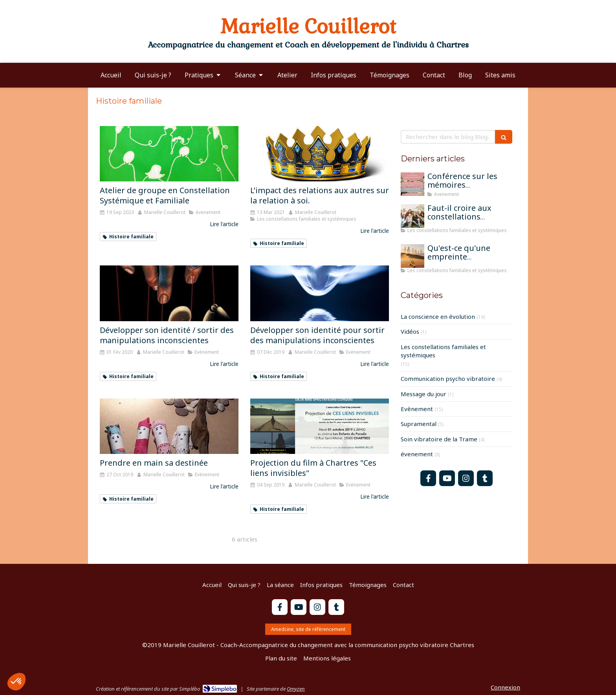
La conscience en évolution (438, 316)
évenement (417, 454)
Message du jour (423, 394)
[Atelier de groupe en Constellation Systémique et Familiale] (169, 154)
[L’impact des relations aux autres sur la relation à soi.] (320, 154)
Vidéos (410, 331)
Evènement (417, 409)
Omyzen (296, 689)
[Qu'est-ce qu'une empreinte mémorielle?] (412, 256)
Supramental (419, 424)
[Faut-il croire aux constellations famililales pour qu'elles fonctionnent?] (412, 216)
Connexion (505, 687)
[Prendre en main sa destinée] (169, 426)
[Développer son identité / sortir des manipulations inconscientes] (169, 293)
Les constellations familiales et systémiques (443, 351)
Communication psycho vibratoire (448, 379)
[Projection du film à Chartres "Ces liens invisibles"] (320, 426)
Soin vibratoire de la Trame (439, 439)
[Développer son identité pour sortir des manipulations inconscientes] (320, 293)
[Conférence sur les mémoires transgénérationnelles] (412, 184)
